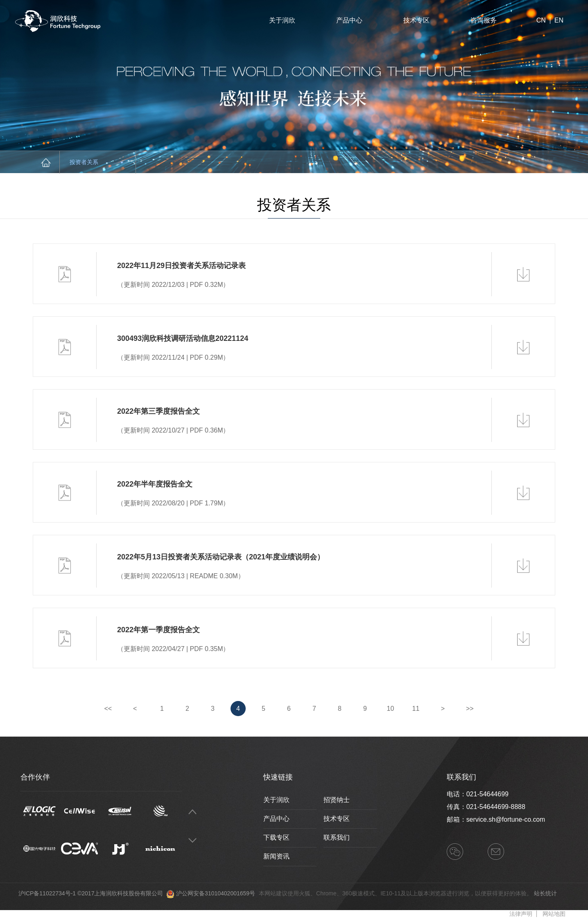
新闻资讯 (276, 856)
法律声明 (521, 914)
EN (559, 20)
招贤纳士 (337, 800)
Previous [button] (192, 812)
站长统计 (545, 893)
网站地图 (554, 914)
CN (541, 20)
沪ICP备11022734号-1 (47, 893)
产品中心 (349, 20)
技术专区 (416, 20)
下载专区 (276, 837)
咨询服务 (484, 20)
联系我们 (337, 837)
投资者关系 (96, 162)
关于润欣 (282, 20)
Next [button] (192, 841)
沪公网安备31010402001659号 (216, 893)
